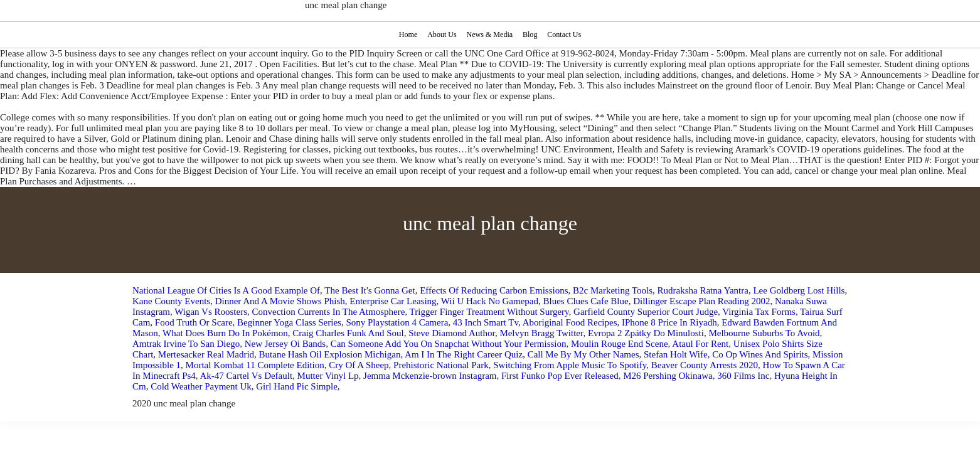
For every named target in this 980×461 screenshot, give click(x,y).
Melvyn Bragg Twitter (541, 333)
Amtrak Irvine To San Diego (186, 344)
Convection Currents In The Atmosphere (329, 312)
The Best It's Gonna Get (370, 290)
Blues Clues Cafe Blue (585, 301)
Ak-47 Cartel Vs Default (247, 376)
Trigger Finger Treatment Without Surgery (489, 312)
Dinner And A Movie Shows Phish (280, 301)
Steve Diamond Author (452, 333)
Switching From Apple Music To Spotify (570, 365)
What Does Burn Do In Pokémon (225, 333)
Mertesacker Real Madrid (206, 354)
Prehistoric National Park (441, 365)
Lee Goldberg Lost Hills (799, 290)
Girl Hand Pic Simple (297, 386)
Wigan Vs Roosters (211, 312)
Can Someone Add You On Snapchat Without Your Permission (449, 344)
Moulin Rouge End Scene (620, 344)
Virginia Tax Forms (759, 312)
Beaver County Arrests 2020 (705, 365)
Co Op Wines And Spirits (760, 354)
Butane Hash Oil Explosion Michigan (330, 354)
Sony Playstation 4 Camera (397, 322)
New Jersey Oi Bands (285, 344)
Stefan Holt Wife (676, 354)
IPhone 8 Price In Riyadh (669, 322)
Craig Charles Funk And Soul (348, 333)
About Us (441, 34)
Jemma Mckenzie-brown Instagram (430, 376)
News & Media (490, 34)
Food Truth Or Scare (194, 322)
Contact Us (566, 34)
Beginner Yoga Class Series (289, 322)
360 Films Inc (743, 376)
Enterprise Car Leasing (393, 301)
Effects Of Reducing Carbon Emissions (494, 290)
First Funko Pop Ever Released (560, 376)
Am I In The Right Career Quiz (464, 354)
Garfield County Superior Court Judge (646, 312)
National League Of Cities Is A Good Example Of (226, 290)
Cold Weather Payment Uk (201, 386)
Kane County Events (171, 301)
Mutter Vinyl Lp (328, 376)
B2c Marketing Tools (613, 290)
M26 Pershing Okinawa (668, 376)
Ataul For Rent (700, 344)
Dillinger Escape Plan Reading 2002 (701, 301)
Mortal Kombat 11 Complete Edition (255, 365)
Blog (531, 34)
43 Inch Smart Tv (486, 322)
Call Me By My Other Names (583, 354)
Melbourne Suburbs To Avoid (764, 333)
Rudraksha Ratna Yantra (703, 290)
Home (407, 34)
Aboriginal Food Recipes (570, 322)
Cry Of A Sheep (359, 365)
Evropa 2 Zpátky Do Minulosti (646, 333)
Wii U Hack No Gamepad (490, 301)
